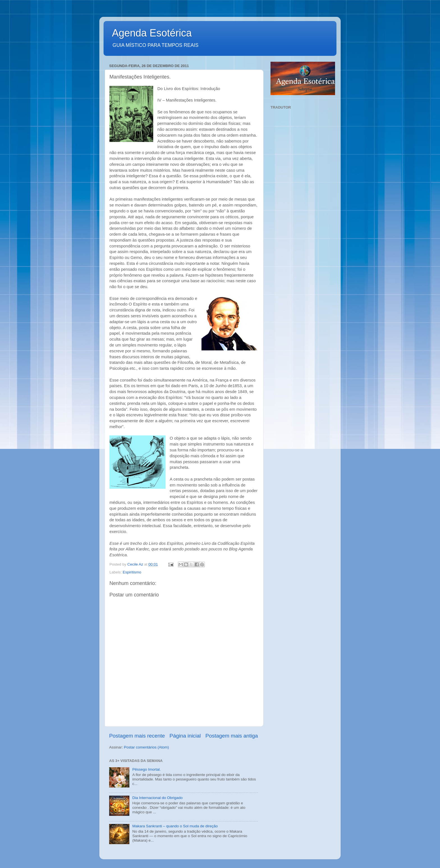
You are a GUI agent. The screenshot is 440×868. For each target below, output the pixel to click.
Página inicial (185, 736)
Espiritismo (132, 572)
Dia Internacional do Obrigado (157, 798)
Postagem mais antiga (232, 736)
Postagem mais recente (137, 736)
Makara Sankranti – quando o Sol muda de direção (175, 826)
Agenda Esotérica (152, 33)
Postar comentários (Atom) (147, 747)
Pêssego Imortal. (146, 769)
